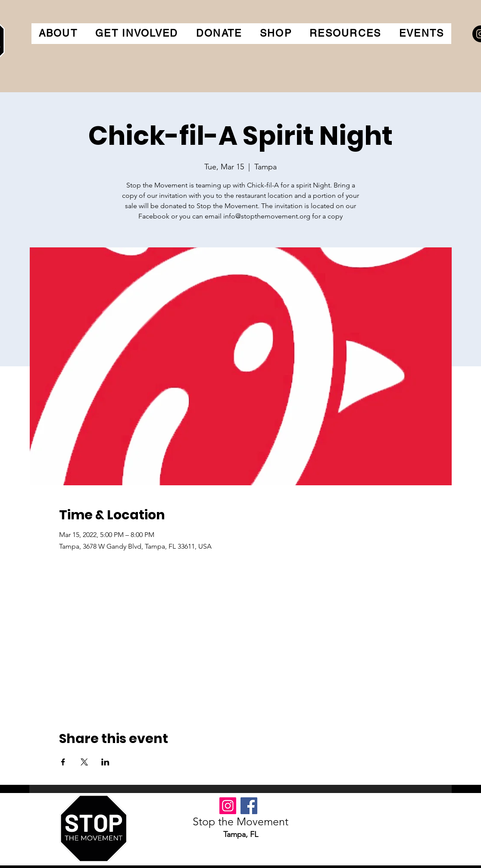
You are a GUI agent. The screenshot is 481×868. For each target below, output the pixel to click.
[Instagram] (228, 806)
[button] (58, 34)
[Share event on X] (84, 762)
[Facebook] (249, 806)
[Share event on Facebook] (63, 762)
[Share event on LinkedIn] (105, 762)
